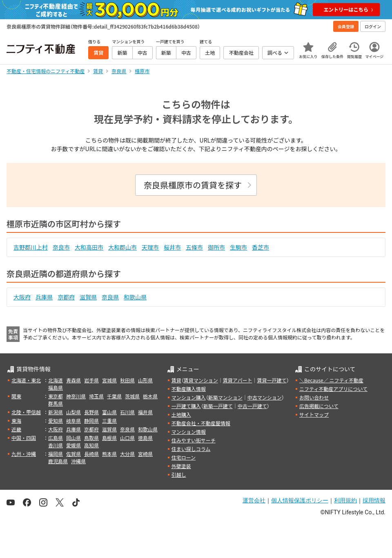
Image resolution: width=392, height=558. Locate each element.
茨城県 (132, 396)
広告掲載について (319, 406)
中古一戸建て (252, 406)
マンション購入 (189, 397)
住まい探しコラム (191, 449)
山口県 (127, 438)
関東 (16, 396)
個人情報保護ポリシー (300, 500)
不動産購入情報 (189, 389)
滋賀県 (88, 297)
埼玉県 (96, 396)
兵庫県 (44, 297)
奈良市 (61, 247)
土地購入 (181, 414)
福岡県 (56, 454)
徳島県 (145, 438)
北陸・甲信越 (26, 412)
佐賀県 (73, 454)
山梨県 (73, 412)
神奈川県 (76, 396)
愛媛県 (73, 445)
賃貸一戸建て (272, 380)
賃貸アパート (238, 380)
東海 (16, 421)
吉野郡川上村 (31, 247)
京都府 (66, 297)
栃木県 (150, 396)
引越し (179, 474)
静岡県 (91, 421)
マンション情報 (189, 432)
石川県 (127, 412)
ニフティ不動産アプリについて (333, 389)
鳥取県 (91, 438)
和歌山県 (135, 297)
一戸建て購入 (186, 406)
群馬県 (56, 403)
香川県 (56, 445)
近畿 (16, 429)
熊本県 (109, 454)
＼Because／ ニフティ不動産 (331, 380)
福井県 (145, 412)
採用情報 (374, 500)
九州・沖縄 (24, 454)
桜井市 (172, 247)
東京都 (56, 396)
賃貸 (176, 380)
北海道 (56, 380)
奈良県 (110, 297)
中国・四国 (24, 438)
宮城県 (109, 380)
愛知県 (56, 421)
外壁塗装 (181, 466)
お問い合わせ (314, 397)
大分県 (127, 454)
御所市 (216, 247)
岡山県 (73, 438)
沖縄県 (78, 461)
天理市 (150, 247)
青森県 (73, 380)
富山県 (109, 412)
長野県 (91, 412)
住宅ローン (184, 457)
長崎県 (91, 454)
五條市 (194, 247)
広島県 (56, 438)
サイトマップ (314, 414)
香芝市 (261, 247)
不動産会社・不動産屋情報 (201, 423)
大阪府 (22, 297)
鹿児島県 (58, 461)
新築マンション (225, 397)
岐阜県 (73, 421)
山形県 (145, 380)
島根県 (109, 438)
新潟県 (56, 412)
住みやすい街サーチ (194, 440)
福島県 (56, 387)
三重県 (109, 421)
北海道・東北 (26, 380)
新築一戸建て (218, 406)
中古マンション (265, 397)
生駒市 (238, 247)
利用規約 (345, 500)
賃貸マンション (201, 380)
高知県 (91, 445)
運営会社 (254, 500)
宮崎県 (145, 454)
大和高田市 (89, 247)
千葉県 (114, 396)
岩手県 (91, 380)
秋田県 (127, 380)
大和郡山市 (122, 247)
